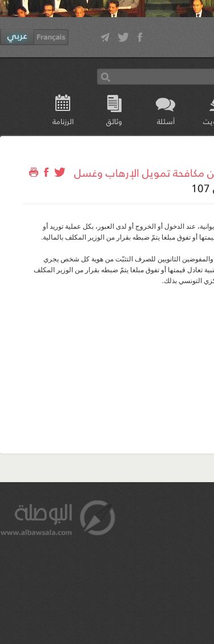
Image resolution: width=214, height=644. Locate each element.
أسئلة (166, 121)
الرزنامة (63, 121)
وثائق (114, 121)
